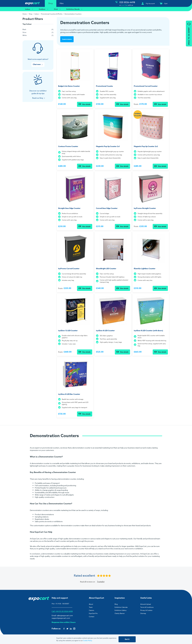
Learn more (67, 39)
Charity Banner (120, 613)
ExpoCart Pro (93, 613)
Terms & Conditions (147, 607)
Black (24, 29)
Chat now (37, 64)
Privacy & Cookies (146, 610)
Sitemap (143, 613)
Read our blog (38, 98)
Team (91, 607)
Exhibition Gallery (121, 610)
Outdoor (44, 9)
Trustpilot (101, 581)
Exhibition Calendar (121, 607)
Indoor (29, 9)
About (91, 604)
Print (58, 9)
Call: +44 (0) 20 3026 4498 (62, 611)
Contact (92, 616)
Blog (116, 604)
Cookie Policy (87, 641)
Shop (51, 3)
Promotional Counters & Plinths (52, 14)
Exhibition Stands (75, 9)
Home (25, 14)
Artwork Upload (146, 604)
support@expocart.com (61, 618)
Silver (24, 32)
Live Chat (124, 5)
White (25, 35)
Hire (62, 3)
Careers (91, 610)
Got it (127, 639)
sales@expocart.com (65, 615)
